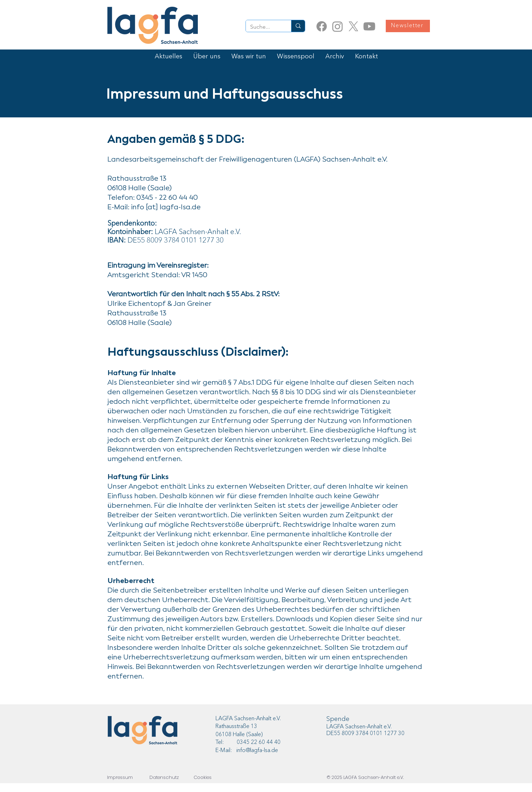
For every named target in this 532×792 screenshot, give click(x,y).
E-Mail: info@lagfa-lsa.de (247, 751)
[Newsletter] (408, 26)
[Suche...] (263, 27)
